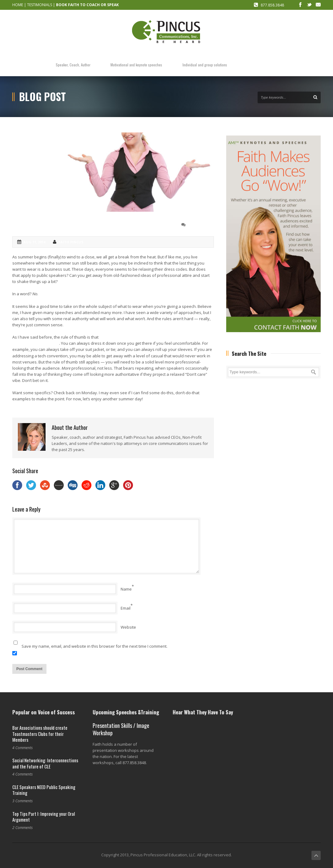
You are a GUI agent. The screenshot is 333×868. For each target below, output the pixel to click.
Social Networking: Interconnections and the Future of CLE (45, 763)
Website (128, 627)
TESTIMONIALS (40, 5)
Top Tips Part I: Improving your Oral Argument (44, 817)
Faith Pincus (71, 242)
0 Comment (199, 225)
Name (126, 589)
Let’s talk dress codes (46, 224)
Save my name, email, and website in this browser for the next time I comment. (94, 646)
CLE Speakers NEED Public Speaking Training (44, 790)
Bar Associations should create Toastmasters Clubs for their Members (40, 734)
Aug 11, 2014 (34, 242)
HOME (18, 5)
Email (126, 608)
